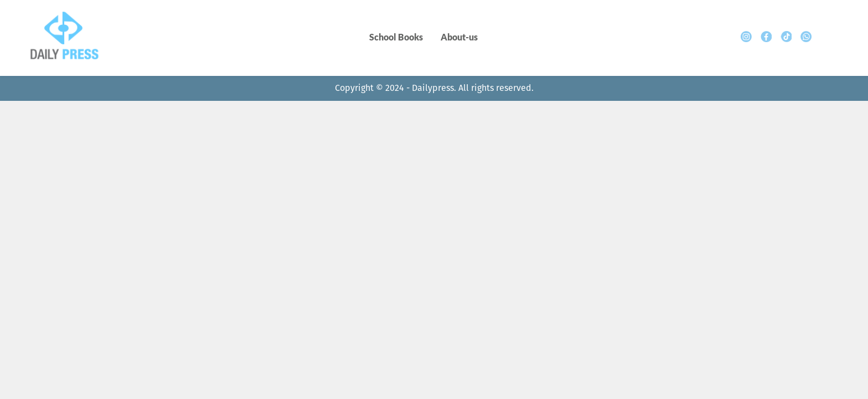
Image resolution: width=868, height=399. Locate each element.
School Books (396, 37)
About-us (459, 37)
